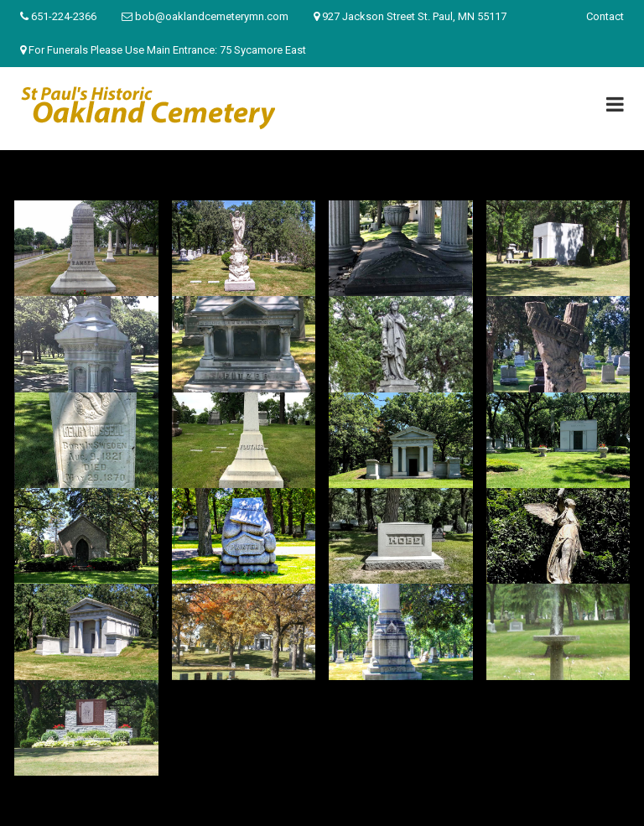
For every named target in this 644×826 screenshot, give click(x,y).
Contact (605, 16)
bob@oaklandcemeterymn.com (212, 16)
